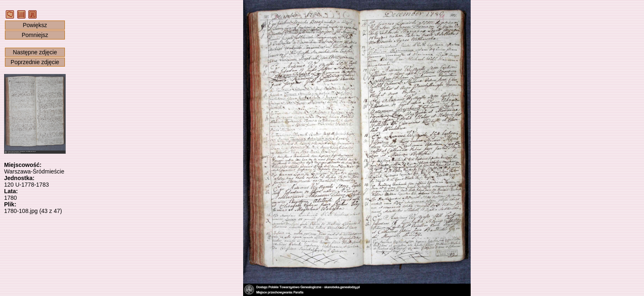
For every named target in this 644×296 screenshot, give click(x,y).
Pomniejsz (35, 35)
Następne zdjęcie (35, 52)
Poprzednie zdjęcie (35, 62)
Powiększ (35, 25)
